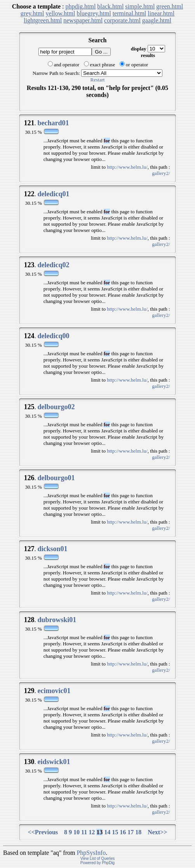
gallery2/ (161, 173)
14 (107, 832)
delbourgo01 (56, 478)
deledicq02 (53, 265)
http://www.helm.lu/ (127, 167)
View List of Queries (98, 858)
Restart (98, 80)
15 (115, 832)
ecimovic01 (54, 691)
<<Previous (43, 832)
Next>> (157, 832)
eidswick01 (54, 762)
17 (131, 832)
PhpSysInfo (91, 853)
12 (92, 832)
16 (123, 832)
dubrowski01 (57, 620)
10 (77, 832)
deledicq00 (53, 336)
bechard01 (53, 123)
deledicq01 (53, 194)
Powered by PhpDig (97, 863)
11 (84, 832)
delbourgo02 (56, 407)
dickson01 (52, 549)
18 (138, 832)
